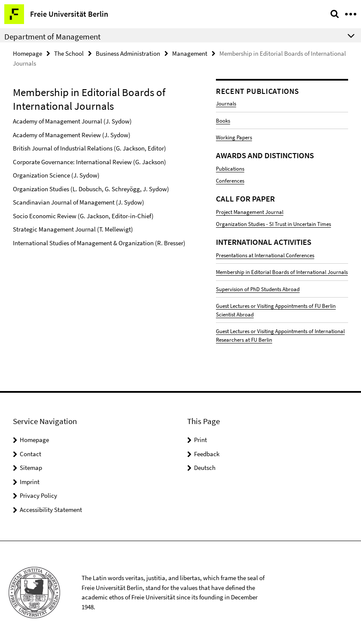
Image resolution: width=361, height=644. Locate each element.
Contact (30, 454)
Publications (230, 169)
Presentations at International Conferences (265, 255)
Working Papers (234, 137)
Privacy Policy (38, 495)
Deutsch (205, 468)
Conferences (230, 181)
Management (190, 53)
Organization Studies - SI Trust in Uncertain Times (273, 224)
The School (69, 53)
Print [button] (200, 440)
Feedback (207, 454)
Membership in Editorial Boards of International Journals (282, 272)
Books (223, 121)
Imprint (30, 482)
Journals (226, 104)
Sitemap (31, 468)
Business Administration (128, 53)
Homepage (27, 53)
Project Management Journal (250, 212)
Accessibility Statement (51, 510)
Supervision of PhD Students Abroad (258, 289)
